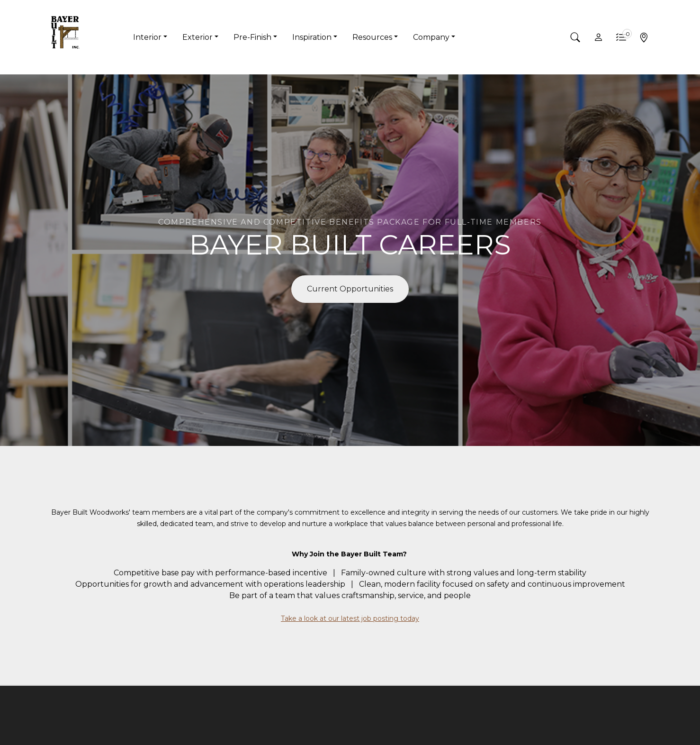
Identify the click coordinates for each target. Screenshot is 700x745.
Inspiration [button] (312, 37)
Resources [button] (372, 37)
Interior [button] (147, 37)
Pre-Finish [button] (252, 37)
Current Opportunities (350, 289)
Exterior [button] (197, 37)
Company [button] (431, 37)
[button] (575, 37)
